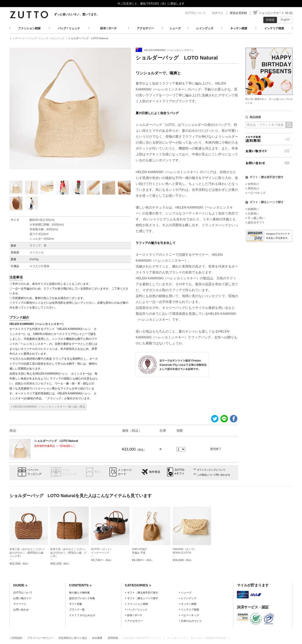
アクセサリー (145, 28)
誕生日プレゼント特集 (82, 598)
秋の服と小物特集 (80, 593)
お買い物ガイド (269, 151)
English (285, 20)
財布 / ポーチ (109, 28)
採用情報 (113, 638)
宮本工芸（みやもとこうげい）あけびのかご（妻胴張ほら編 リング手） (28, 553)
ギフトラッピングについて (211, 470)
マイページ (20, 604)
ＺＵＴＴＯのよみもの (82, 615)
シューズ (175, 28)
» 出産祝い (252, 213)
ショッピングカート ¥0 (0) (276, 13)
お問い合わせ (269, 163)
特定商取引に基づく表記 (73, 638)
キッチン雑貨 (239, 28)
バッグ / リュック (69, 28)
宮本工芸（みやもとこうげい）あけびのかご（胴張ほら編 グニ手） (68, 553)
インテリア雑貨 (274, 28)
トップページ (17, 38)
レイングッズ (205, 28)
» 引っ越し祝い (255, 218)
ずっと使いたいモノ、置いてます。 (77, 14)
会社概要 (97, 638)
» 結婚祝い (252, 209)
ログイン (218, 13)
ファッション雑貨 (29, 28)
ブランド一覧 (77, 610)
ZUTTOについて (195, 13)
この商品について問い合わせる (214, 475)
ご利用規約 (16, 638)
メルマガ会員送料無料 (269, 139)
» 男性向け (252, 188)
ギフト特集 (76, 604)
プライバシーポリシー (40, 638)
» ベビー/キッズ (255, 193)
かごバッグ (58, 38)
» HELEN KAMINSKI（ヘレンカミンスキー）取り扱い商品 (48, 407)
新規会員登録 (238, 13)
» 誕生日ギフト (255, 222)
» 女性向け (252, 184)
